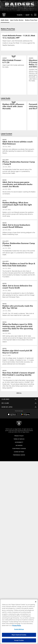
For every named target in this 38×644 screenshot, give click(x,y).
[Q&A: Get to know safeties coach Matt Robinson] (19, 167)
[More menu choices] (35, 15)
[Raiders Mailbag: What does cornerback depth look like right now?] (19, 229)
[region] (19, 622)
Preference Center (19, 475)
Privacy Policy (19, 456)
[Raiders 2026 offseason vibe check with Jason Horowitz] (14, 127)
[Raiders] (19, 444)
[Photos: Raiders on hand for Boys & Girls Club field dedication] (19, 290)
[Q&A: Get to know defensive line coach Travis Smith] (19, 311)
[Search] (32, 15)
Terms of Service (19, 459)
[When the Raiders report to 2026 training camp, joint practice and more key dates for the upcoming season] (19, 352)
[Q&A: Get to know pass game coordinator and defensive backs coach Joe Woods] (19, 207)
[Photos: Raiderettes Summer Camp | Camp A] (19, 268)
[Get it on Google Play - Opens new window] (25, 435)
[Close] (36, 602)
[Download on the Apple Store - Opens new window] (12, 435)
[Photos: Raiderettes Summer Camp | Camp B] (19, 187)
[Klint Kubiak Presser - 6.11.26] (14, 83)
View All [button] (19, 413)
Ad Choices (19, 466)
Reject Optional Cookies (19, 635)
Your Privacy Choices (19, 469)
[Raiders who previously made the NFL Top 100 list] (19, 330)
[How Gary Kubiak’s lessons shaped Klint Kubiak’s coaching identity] (19, 400)
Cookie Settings (19, 472)
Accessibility (19, 462)
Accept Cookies (19, 640)
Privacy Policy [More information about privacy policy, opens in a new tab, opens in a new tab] (17, 625)
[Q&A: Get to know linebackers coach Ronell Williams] (19, 249)
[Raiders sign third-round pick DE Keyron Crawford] (19, 377)
